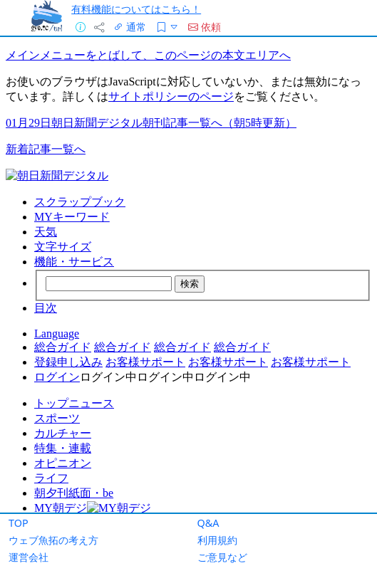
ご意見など (222, 557)
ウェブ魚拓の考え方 (53, 540)
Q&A (208, 523)
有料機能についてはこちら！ (136, 9)
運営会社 (29, 557)
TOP (19, 523)
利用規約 (217, 540)
